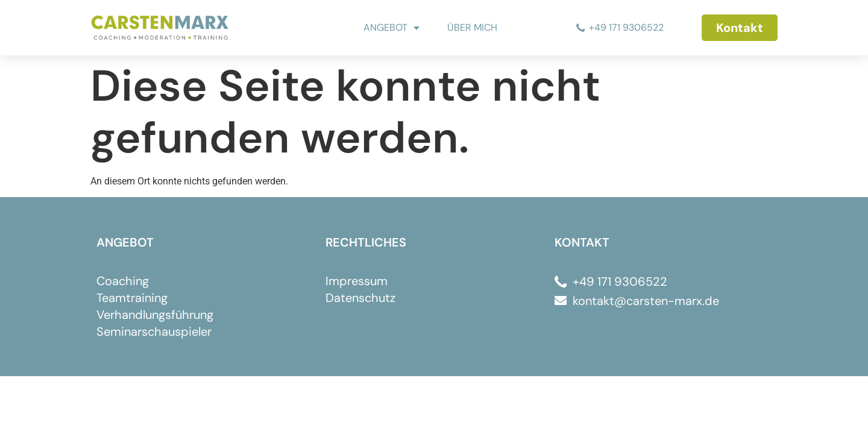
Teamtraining (132, 298)
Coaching (123, 281)
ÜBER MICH (472, 27)
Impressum (357, 281)
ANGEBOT (392, 28)
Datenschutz (360, 298)
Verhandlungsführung (155, 315)
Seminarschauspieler (154, 332)
